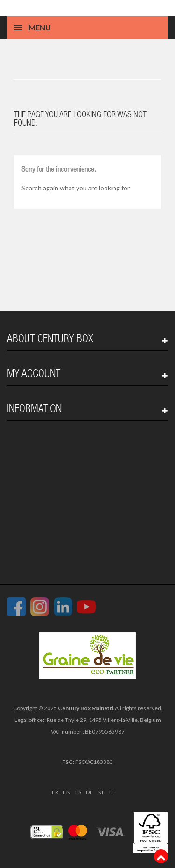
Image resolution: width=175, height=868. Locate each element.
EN (67, 792)
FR (55, 792)
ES (78, 792)
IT (112, 792)
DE (89, 792)
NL (101, 792)
